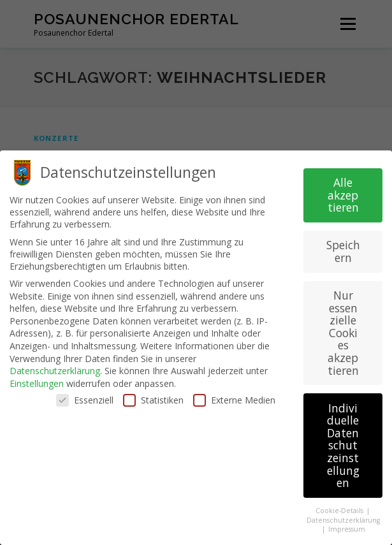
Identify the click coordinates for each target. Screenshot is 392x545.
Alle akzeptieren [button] (343, 192)
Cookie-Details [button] (340, 507)
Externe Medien (234, 397)
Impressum (347, 526)
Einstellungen (37, 380)
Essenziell (85, 397)
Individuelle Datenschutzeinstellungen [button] (343, 442)
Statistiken (153, 397)
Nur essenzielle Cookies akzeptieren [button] (343, 330)
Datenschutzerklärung (55, 367)
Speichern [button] (343, 249)
